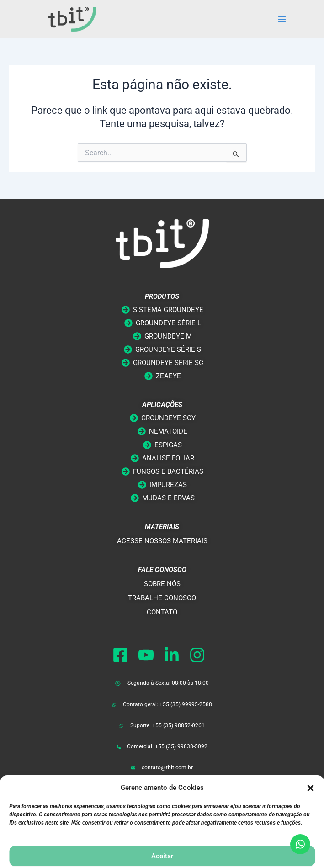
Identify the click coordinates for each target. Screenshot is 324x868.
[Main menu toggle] (282, 19)
